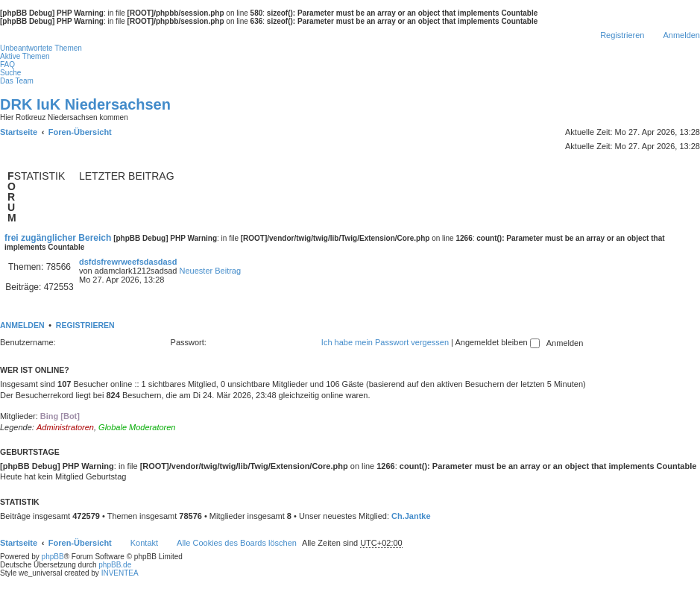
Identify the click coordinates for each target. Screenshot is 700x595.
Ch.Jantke (411, 516)
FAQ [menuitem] (7, 64)
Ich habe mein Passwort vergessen (385, 342)
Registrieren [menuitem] (622, 35)
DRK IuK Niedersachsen (85, 104)
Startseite (19, 543)
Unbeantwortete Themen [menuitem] (41, 48)
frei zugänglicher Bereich (58, 238)
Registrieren (85, 325)
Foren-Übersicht (80, 543)
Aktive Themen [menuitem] (25, 56)
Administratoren (65, 427)
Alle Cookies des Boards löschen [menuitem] (237, 543)
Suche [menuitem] (10, 73)
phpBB (53, 557)
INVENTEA (120, 573)
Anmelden (22, 325)
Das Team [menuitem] (17, 81)
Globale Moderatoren (137, 427)
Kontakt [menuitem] (144, 543)
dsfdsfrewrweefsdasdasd (128, 262)
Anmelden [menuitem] (681, 35)
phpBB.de (115, 565)
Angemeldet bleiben (497, 342)
